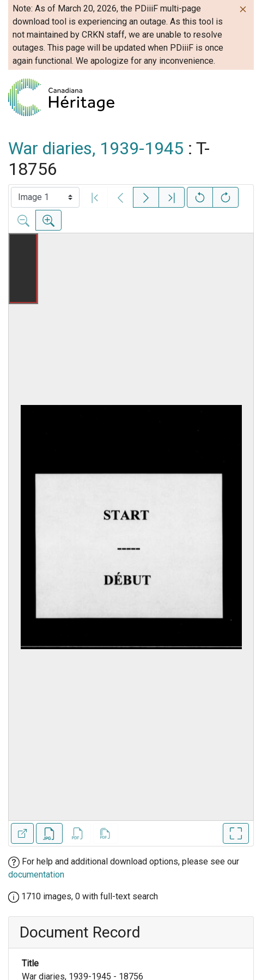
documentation (36, 875)
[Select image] (45, 197)
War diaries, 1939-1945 (96, 148)
